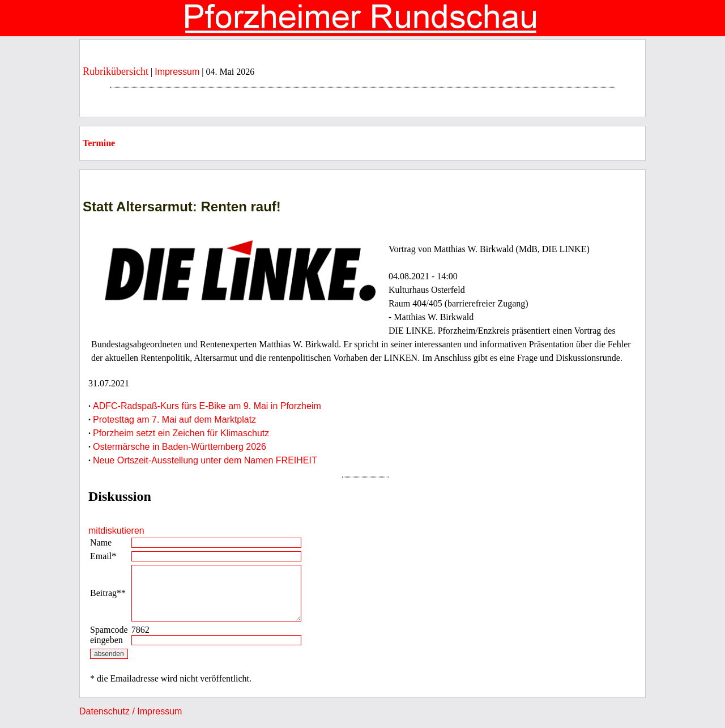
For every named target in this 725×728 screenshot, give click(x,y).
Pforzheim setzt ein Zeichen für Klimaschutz (181, 433)
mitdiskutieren (116, 531)
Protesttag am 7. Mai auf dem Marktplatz (174, 420)
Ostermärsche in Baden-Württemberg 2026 (180, 447)
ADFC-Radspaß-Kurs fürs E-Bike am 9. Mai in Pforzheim (207, 406)
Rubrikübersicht (116, 71)
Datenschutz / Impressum (131, 711)
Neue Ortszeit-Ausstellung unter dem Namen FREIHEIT (205, 460)
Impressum (177, 72)
